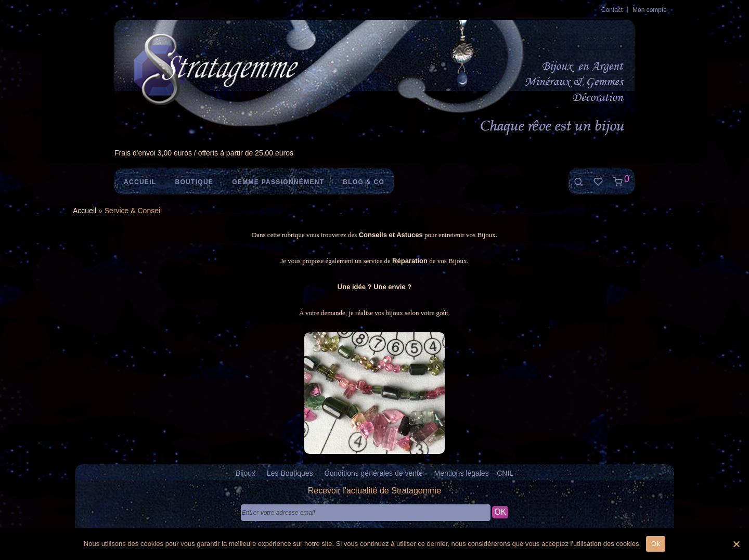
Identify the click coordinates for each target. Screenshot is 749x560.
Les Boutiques (290, 473)
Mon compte (650, 10)
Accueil (140, 182)
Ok (656, 544)
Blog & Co (364, 182)
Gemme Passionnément (278, 182)
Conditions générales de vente (374, 473)
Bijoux (246, 473)
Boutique (194, 182)
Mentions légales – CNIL (474, 473)
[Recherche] (578, 182)
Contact (612, 10)
